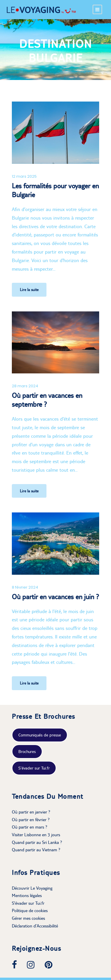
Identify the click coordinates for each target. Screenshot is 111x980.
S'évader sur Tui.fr (34, 768)
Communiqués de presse (40, 735)
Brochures (27, 752)
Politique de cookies (30, 910)
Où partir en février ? (31, 820)
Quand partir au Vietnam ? (36, 850)
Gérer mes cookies (28, 918)
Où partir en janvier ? (31, 812)
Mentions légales (27, 895)
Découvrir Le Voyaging (32, 888)
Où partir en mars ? (30, 827)
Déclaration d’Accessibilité (35, 926)
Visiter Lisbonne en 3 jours (36, 835)
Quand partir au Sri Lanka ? (37, 842)
